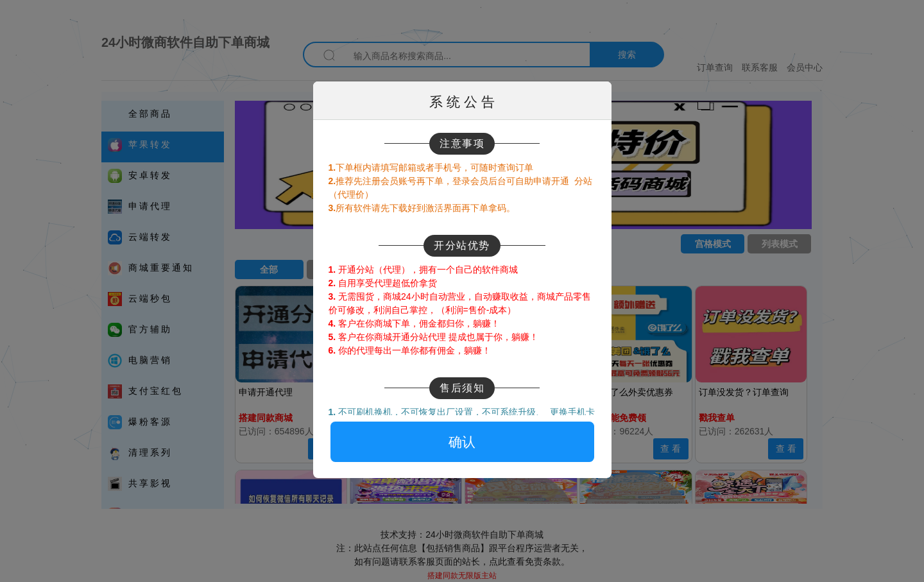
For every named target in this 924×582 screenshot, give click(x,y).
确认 (462, 442)
